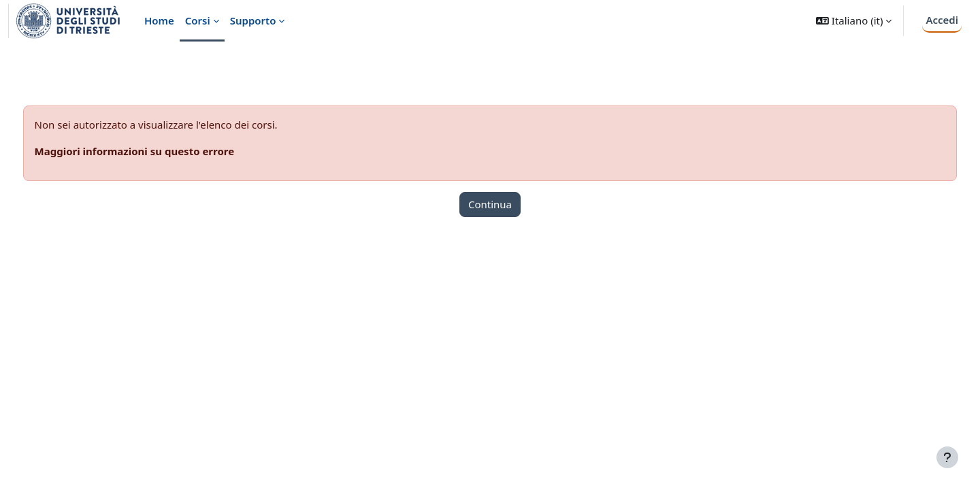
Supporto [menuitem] (253, 20)
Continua (490, 204)
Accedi (942, 20)
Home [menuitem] (159, 20)
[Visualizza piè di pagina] (947, 457)
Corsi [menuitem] (198, 20)
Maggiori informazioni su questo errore (160, 151)
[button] (854, 21)
